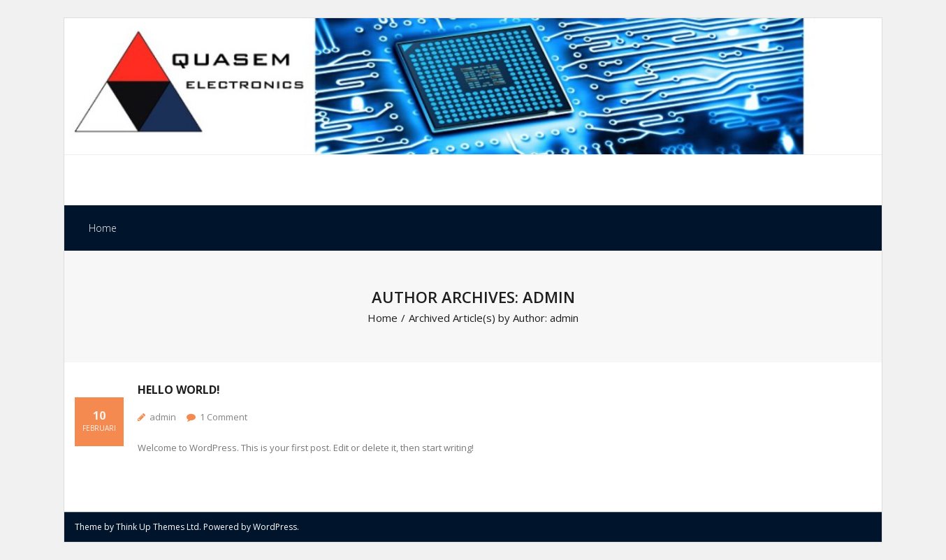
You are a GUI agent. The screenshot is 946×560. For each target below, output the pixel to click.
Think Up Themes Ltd (158, 527)
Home (103, 228)
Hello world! (179, 390)
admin (163, 417)
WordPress (275, 527)
